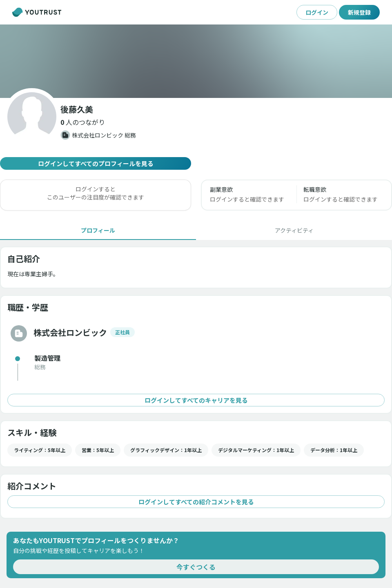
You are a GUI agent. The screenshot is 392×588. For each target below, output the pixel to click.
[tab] (98, 230)
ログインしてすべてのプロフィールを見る (96, 163)
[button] (83, 122)
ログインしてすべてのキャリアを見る (196, 400)
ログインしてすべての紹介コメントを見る (196, 502)
